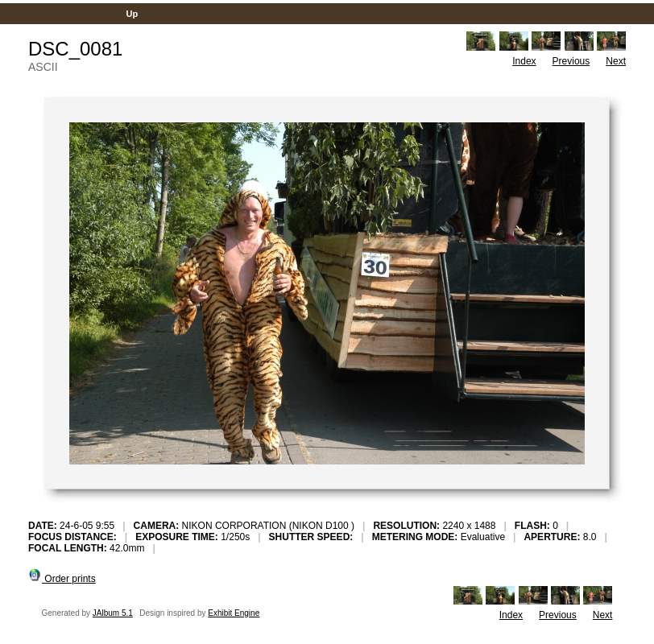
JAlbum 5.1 (113, 613)
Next (616, 61)
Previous (571, 61)
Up (132, 14)
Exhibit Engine (234, 613)
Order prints (62, 579)
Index (524, 61)
